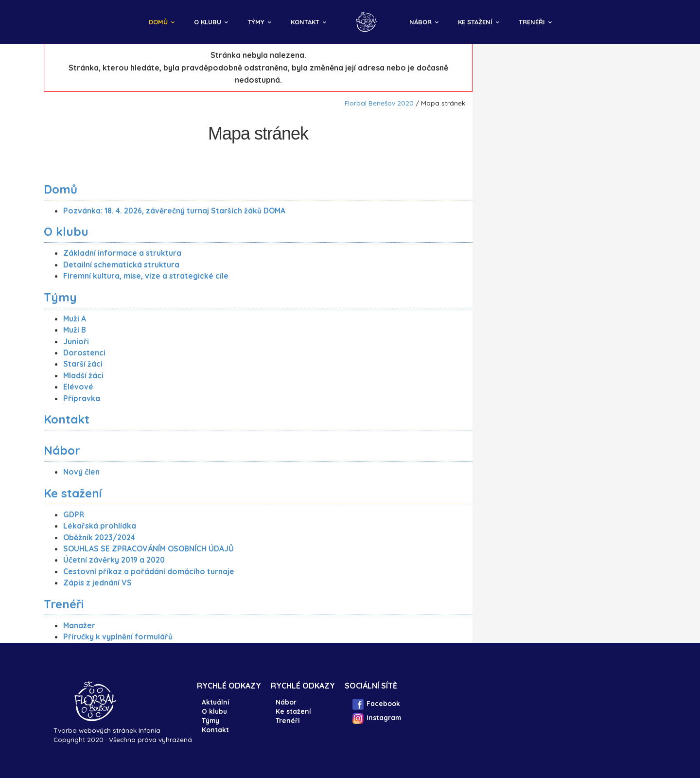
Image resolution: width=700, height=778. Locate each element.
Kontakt (305, 22)
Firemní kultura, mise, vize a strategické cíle (146, 276)
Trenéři (532, 22)
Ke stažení (475, 22)
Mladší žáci (83, 375)
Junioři (76, 341)
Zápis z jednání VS (97, 583)
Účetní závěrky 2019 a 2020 (114, 560)
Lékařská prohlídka (100, 526)
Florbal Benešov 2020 (379, 103)
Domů (158, 22)
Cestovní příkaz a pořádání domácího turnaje (149, 571)
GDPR (74, 514)
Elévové (78, 387)
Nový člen (81, 472)
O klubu (208, 22)
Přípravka (82, 398)
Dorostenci (84, 353)
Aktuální (215, 702)
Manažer (79, 625)
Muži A (75, 318)
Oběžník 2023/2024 (99, 537)
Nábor (420, 22)
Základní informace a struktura (122, 253)
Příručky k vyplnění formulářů (118, 637)
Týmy (256, 22)
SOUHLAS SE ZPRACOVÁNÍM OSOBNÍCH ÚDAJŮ (149, 548)
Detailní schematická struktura (121, 265)
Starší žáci (83, 364)
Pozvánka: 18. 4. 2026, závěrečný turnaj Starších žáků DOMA (174, 211)
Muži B (75, 330)
